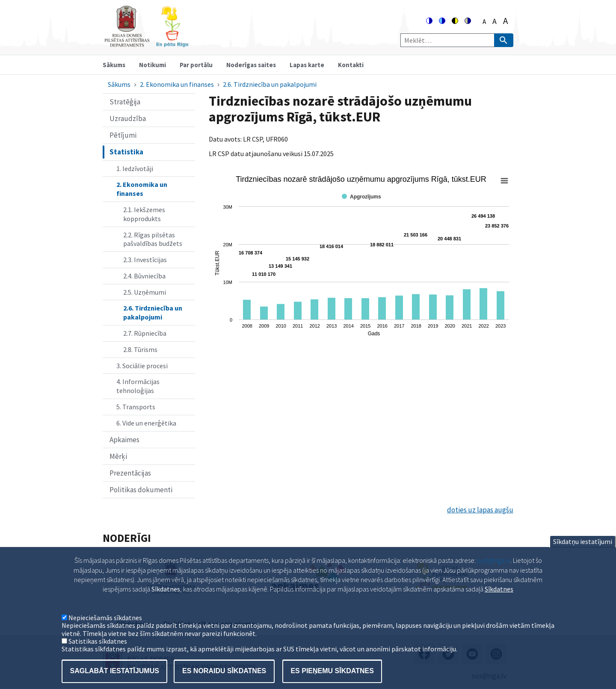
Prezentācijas (130, 473)
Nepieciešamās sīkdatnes (105, 631)
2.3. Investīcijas (145, 260)
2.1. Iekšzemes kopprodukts (144, 214)
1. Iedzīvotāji (135, 169)
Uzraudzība (128, 118)
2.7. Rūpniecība (145, 333)
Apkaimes (124, 440)
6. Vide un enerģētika (146, 423)
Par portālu (196, 65)
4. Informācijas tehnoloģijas (138, 386)
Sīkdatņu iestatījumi (583, 556)
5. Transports (136, 407)
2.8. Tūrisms (140, 349)
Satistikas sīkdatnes (98, 655)
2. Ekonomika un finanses (177, 84)
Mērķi (118, 456)
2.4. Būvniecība (144, 276)
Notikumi (153, 65)
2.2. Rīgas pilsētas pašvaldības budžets (153, 239)
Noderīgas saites (251, 65)
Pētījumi (123, 135)
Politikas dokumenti (141, 490)
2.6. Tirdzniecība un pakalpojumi (270, 84)
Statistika (126, 152)
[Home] (146, 43)
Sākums (114, 65)
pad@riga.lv (494, 574)
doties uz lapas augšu (480, 510)
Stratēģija (125, 102)
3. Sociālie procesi (142, 366)
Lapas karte (307, 65)
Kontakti (351, 65)
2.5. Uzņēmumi (145, 292)
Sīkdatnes (499, 603)
